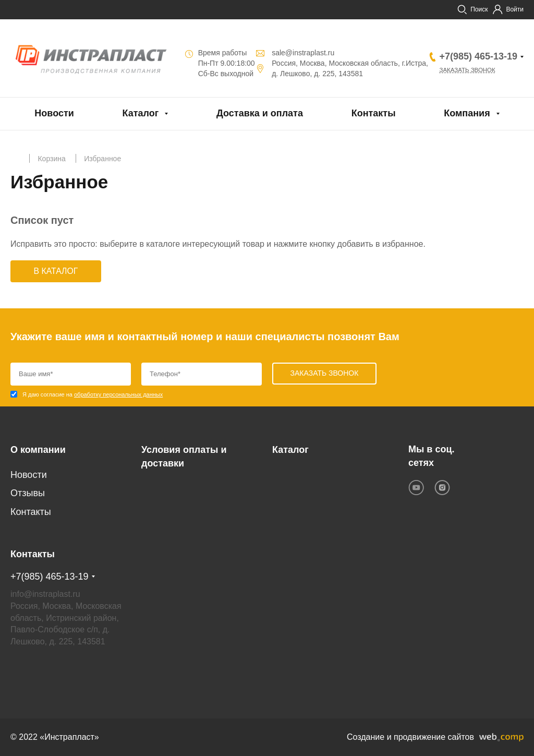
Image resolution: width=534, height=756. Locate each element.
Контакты (374, 113)
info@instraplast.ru (45, 594)
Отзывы (28, 494)
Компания (467, 113)
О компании (38, 450)
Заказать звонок (469, 70)
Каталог (141, 113)
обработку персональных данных (118, 395)
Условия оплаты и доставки (184, 457)
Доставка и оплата (260, 113)
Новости (54, 113)
